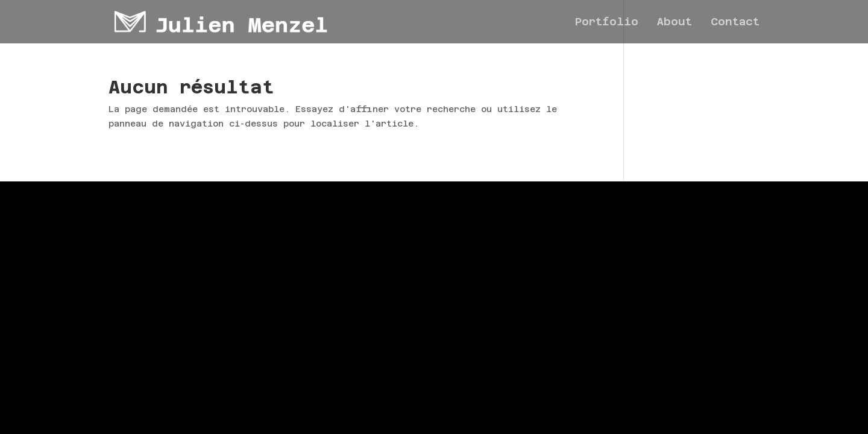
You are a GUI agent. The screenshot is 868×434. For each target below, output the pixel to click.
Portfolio (607, 23)
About (675, 23)
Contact (735, 23)
